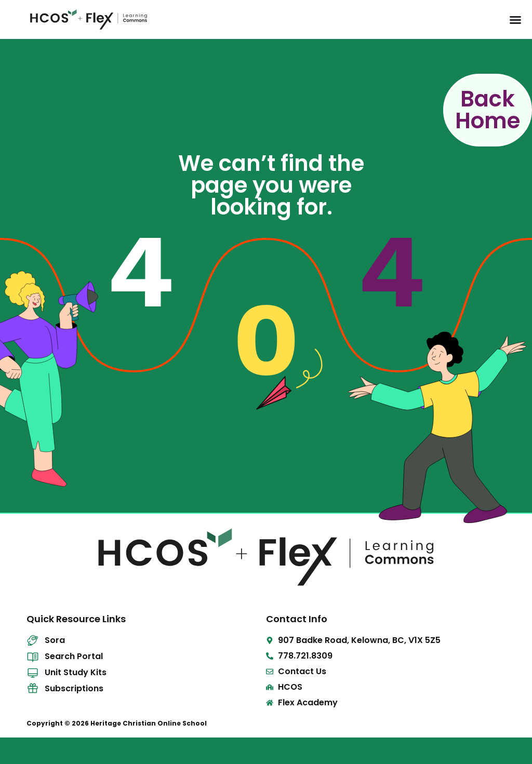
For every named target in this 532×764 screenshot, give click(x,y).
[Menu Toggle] (515, 20)
